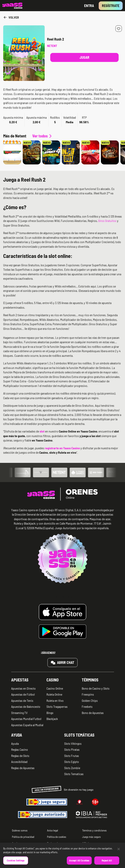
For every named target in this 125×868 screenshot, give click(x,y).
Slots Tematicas (74, 774)
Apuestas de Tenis (22, 700)
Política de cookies (57, 837)
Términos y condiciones (94, 830)
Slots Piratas (72, 749)
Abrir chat (62, 662)
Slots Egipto (72, 762)
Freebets (87, 706)
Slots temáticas (79, 735)
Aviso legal (53, 830)
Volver (11, 17)
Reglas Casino (20, 749)
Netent (52, 46)
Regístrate (111, 6)
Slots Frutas (72, 756)
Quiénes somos (20, 830)
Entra (89, 6)
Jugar (84, 57)
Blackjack (52, 719)
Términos (90, 680)
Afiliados (87, 843)
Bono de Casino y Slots (96, 688)
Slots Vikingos (73, 743)
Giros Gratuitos (107, 221)
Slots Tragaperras (57, 706)
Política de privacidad (23, 837)
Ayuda (17, 735)
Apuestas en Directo (23, 688)
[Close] (119, 853)
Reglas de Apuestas (23, 768)
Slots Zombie (72, 768)
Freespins (88, 694)
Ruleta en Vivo (55, 700)
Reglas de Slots (20, 756)
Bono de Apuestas (93, 713)
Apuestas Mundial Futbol (26, 719)
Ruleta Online (54, 694)
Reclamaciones (55, 843)
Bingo (50, 713)
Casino (53, 680)
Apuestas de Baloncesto (26, 706)
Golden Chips (90, 700)
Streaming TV (19, 713)
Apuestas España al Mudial (27, 725)
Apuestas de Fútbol (23, 694)
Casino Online (55, 688)
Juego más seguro (91, 837)
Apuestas (20, 680)
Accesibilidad (19, 762)
